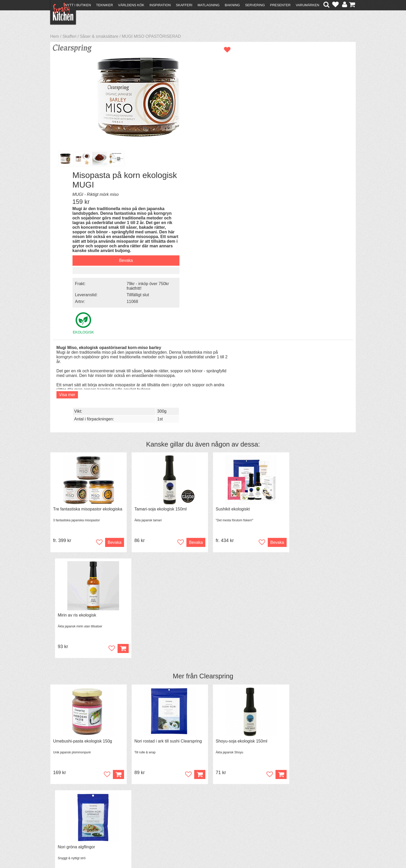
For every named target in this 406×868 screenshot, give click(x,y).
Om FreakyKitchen (201, 803)
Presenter (280, 5)
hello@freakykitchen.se (184, 851)
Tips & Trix (136, 807)
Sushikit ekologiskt (225, 359)
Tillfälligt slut (307, 172)
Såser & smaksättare (99, 36)
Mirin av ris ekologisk (305, 359)
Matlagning (209, 5)
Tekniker (104, 5)
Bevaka (295, 139)
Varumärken (307, 5)
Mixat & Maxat (140, 812)
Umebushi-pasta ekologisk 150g (83, 485)
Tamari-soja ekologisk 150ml (157, 359)
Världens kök (131, 5)
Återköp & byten (68, 812)
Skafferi (184, 5)
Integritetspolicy (67, 821)
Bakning (232, 5)
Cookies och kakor (201, 813)
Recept (133, 803)
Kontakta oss (65, 803)
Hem (55, 36)
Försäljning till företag (72, 817)
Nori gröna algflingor (304, 485)
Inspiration (160, 5)
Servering (255, 5)
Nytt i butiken (78, 5)
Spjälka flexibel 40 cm (228, 612)
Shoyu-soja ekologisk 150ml (234, 485)
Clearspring (216, 420)
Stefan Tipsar (139, 817)
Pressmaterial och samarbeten (212, 808)
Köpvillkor (62, 807)
